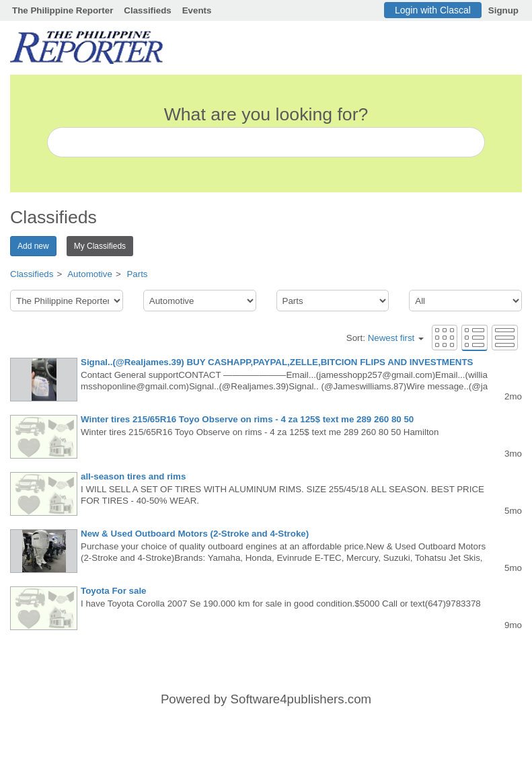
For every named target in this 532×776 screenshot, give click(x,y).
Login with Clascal (433, 10)
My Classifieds (100, 246)
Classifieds (147, 10)
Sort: (385, 338)
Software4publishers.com (301, 699)
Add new (33, 246)
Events (197, 10)
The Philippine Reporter (63, 10)
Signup (503, 10)
